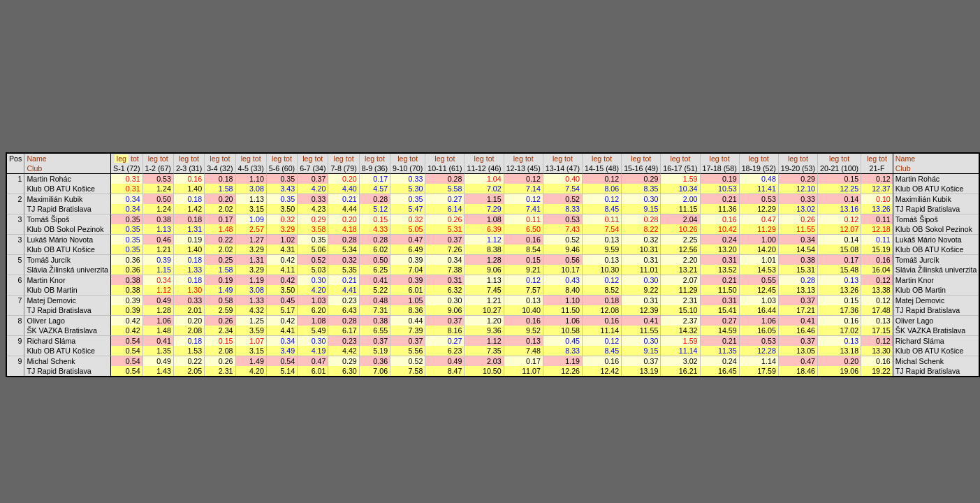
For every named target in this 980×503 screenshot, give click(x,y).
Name (36, 159)
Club (34, 168)
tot (135, 159)
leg (122, 159)
